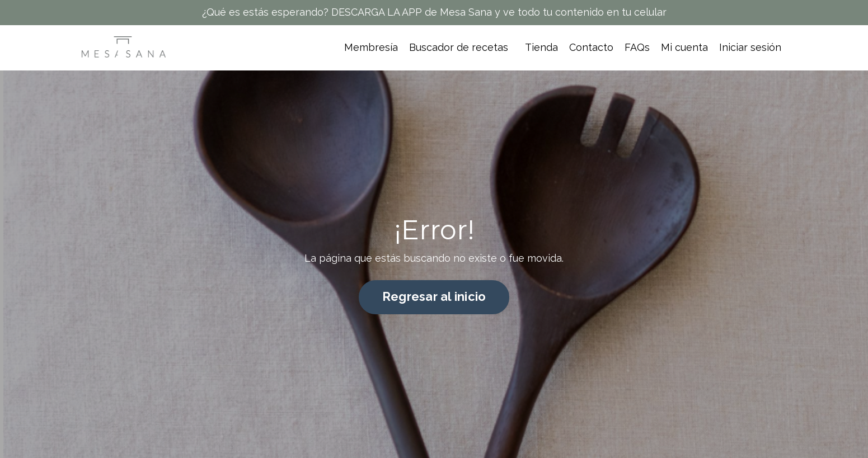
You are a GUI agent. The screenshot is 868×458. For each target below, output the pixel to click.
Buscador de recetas (459, 47)
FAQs (637, 47)
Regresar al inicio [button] (434, 297)
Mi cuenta (684, 47)
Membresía (371, 47)
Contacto (591, 47)
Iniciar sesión (750, 47)
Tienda (541, 47)
